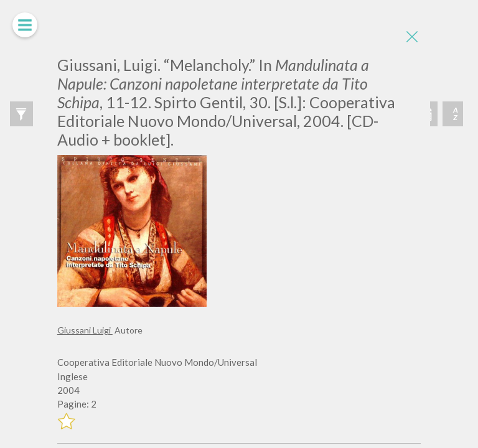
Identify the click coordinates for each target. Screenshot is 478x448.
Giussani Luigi (85, 330)
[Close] (411, 37)
